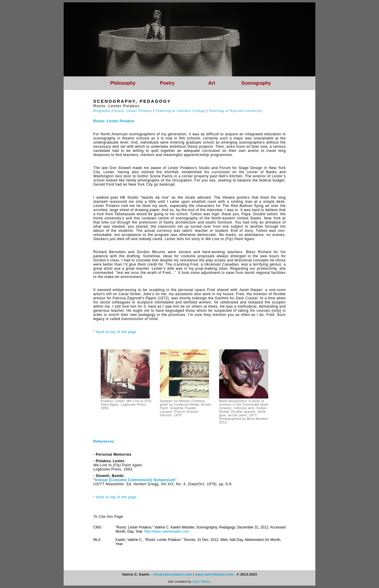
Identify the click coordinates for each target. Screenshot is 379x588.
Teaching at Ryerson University (236, 111)
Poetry (167, 83)
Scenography (256, 83)
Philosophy (123, 83)
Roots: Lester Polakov (133, 111)
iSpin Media (202, 581)
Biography (102, 111)
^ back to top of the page (115, 332)
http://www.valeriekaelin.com (167, 531)
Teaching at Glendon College (181, 111)
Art (212, 83)
